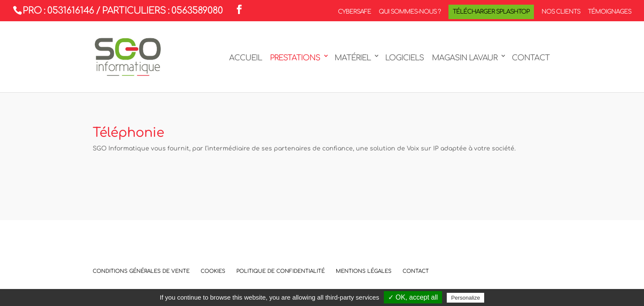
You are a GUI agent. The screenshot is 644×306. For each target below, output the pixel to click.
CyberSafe (355, 12)
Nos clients (561, 12)
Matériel (353, 58)
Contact (531, 58)
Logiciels (404, 58)
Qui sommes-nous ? (410, 12)
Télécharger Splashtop (491, 12)
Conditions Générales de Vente (141, 271)
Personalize (465, 298)
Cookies (213, 271)
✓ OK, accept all (413, 297)
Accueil (245, 58)
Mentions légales (364, 271)
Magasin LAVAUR (465, 58)
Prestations (295, 58)
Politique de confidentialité (281, 271)
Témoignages (610, 12)
